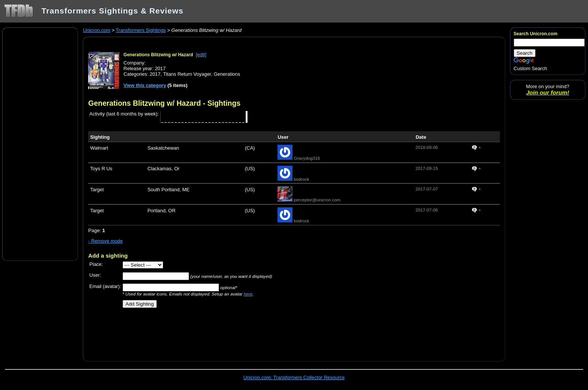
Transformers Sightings (141, 30)
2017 (155, 74)
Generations (227, 74)
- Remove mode (105, 241)
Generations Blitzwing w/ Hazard (158, 55)
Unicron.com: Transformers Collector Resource (294, 377)
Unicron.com (97, 30)
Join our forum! (548, 92)
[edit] (201, 55)
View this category (145, 85)
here (248, 294)
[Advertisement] (40, 144)
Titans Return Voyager (187, 74)
